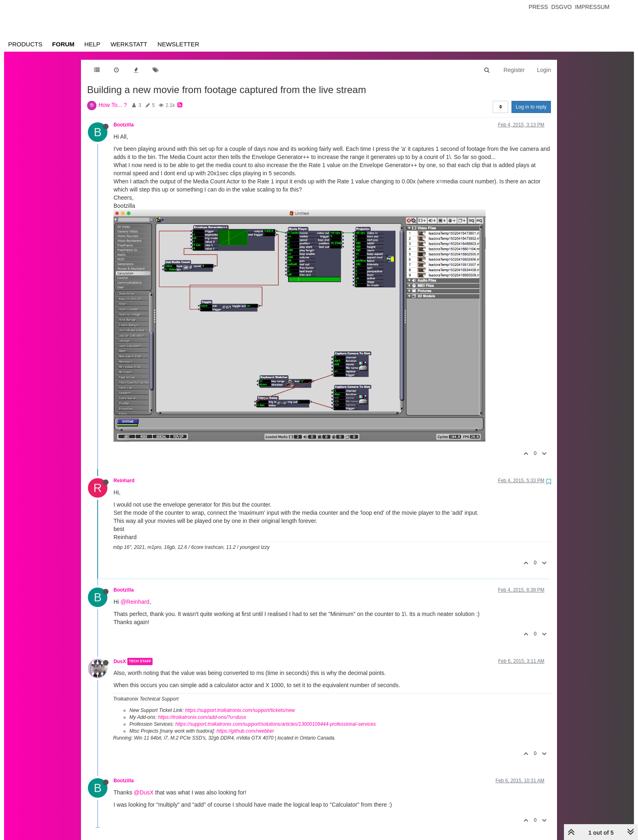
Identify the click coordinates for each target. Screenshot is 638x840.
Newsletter (178, 44)
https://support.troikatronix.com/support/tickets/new (240, 710)
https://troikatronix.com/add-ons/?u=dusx (202, 717)
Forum (63, 44)
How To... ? (113, 105)
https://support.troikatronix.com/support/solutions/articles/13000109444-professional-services (276, 724)
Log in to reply (531, 107)
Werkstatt (129, 44)
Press (538, 7)
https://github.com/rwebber (245, 731)
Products (25, 44)
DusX (120, 662)
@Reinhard (135, 602)
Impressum (592, 7)
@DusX (144, 792)
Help (92, 44)
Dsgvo (562, 7)
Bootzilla (124, 125)
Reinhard (124, 481)
